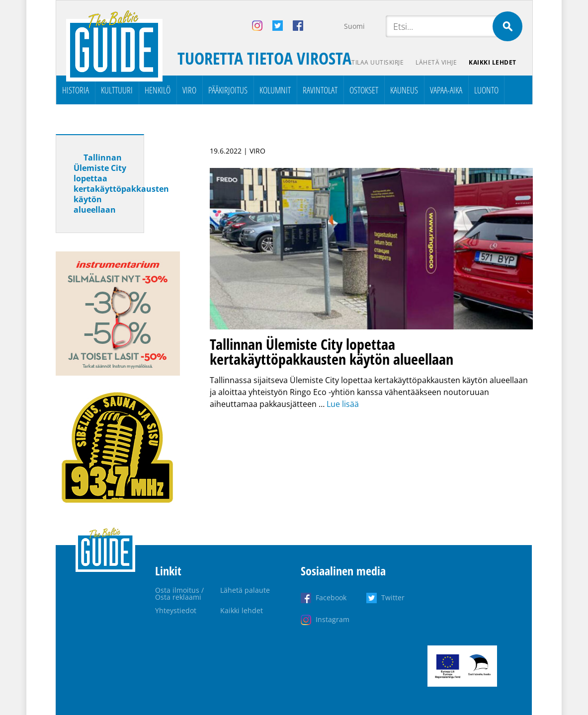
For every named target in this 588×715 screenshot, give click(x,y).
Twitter (393, 597)
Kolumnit (275, 90)
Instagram (333, 619)
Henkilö (158, 90)
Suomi (354, 26)
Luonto (486, 90)
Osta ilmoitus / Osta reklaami (179, 594)
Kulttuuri (117, 90)
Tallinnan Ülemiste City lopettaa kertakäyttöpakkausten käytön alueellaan (121, 184)
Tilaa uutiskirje (378, 62)
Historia (76, 90)
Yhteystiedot (176, 610)
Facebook (331, 597)
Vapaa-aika (446, 90)
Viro (189, 90)
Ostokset (364, 90)
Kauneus (404, 90)
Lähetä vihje (436, 62)
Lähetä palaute (245, 590)
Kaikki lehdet (493, 62)
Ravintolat (320, 90)
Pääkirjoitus (228, 90)
